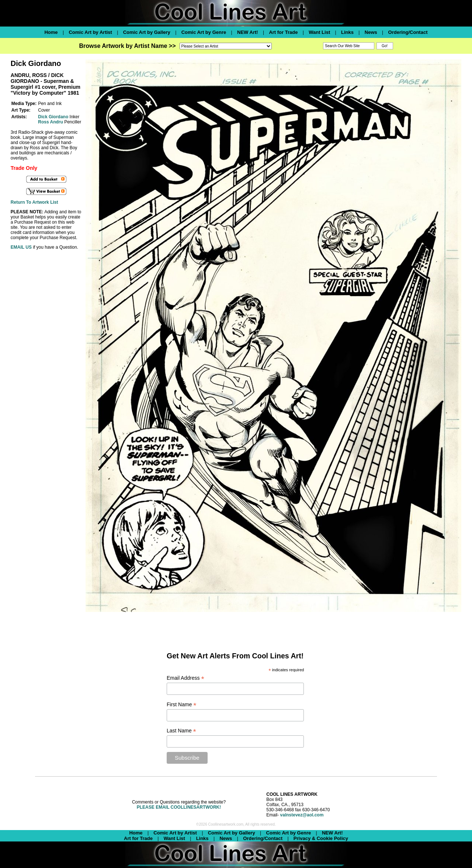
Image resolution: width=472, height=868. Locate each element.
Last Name (181, 731)
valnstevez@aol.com (302, 815)
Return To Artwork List (34, 202)
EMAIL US (21, 247)
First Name (182, 705)
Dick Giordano (53, 117)
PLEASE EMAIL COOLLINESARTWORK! (179, 807)
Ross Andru (51, 122)
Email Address (185, 678)
